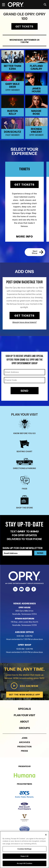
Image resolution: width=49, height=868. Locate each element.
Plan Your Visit (25, 723)
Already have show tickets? (25, 330)
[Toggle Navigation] (5, 5)
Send (25, 398)
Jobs (25, 746)
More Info (25, 244)
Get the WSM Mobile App (24, 702)
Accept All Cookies (25, 863)
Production (24, 754)
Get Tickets (24, 26)
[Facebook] (34, 597)
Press (24, 758)
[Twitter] (15, 597)
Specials (25, 716)
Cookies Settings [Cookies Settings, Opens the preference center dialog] (24, 849)
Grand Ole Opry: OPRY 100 (24, 16)
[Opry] (16, 5)
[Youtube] (21, 597)
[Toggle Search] (45, 5)
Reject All (24, 856)
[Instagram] (28, 597)
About (25, 729)
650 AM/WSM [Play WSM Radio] (24, 693)
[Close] (46, 835)
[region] (24, 850)
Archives (25, 750)
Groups (25, 735)
